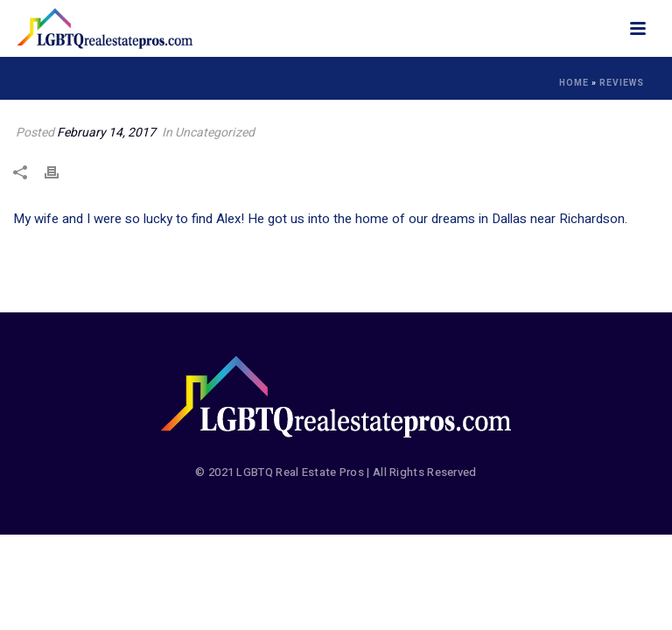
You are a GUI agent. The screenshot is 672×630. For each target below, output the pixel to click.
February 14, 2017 (106, 133)
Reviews (622, 83)
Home (574, 83)
